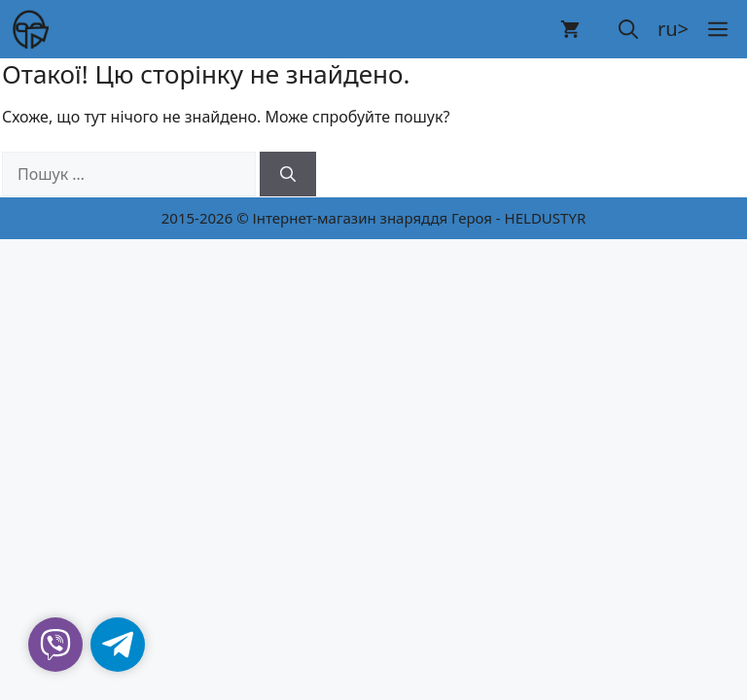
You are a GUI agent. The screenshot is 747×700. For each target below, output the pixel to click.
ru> (673, 29)
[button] (628, 29)
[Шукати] (288, 174)
